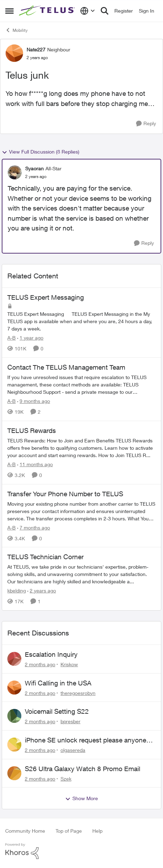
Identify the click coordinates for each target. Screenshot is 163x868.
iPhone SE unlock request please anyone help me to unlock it (86, 740)
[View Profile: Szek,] (14, 773)
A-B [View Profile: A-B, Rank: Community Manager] (12, 338)
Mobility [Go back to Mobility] (16, 30)
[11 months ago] (35, 464)
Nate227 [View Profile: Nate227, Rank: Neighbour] (36, 49)
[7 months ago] (34, 527)
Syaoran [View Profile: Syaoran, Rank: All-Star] (34, 168)
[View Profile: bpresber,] (14, 716)
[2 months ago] (40, 664)
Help (97, 831)
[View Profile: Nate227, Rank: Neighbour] (14, 53)
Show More (81, 798)
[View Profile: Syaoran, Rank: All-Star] (15, 172)
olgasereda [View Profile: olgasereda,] (73, 750)
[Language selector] (88, 11)
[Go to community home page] (48, 11)
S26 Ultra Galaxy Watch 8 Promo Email (83, 769)
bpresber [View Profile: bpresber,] (70, 721)
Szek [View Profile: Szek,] (66, 778)
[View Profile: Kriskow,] (14, 659)
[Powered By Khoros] (81, 851)
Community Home (25, 831)
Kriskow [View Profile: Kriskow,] (69, 664)
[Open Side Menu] (9, 11)
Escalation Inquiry (51, 654)
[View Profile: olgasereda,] (14, 745)
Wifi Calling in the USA (58, 683)
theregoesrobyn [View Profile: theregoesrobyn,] (78, 693)
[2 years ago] (42, 590)
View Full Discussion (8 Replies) (41, 152)
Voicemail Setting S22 (57, 711)
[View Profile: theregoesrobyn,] (14, 688)
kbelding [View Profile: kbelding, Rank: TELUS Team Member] (17, 590)
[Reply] (146, 124)
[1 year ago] (30, 338)
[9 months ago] (34, 401)
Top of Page (69, 831)
